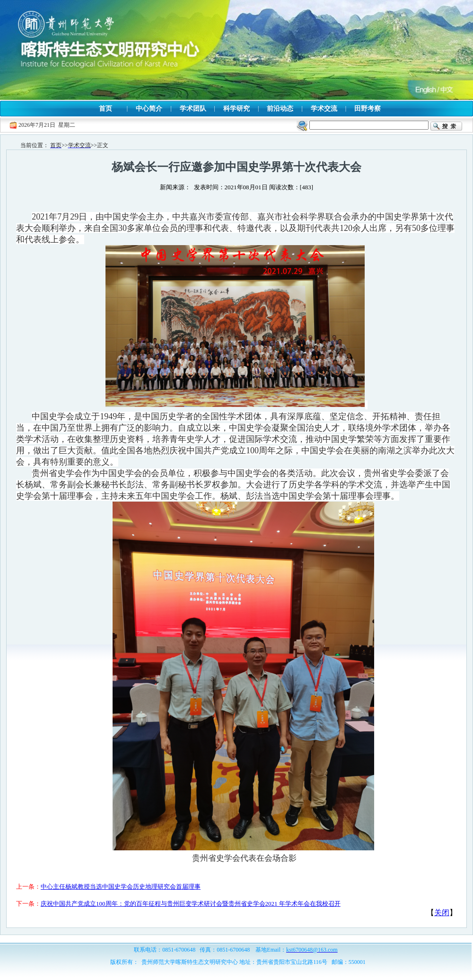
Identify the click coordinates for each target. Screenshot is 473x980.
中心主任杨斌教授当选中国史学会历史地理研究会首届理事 (121, 887)
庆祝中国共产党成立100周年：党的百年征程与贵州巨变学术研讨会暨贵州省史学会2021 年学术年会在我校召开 (191, 904)
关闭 (442, 913)
